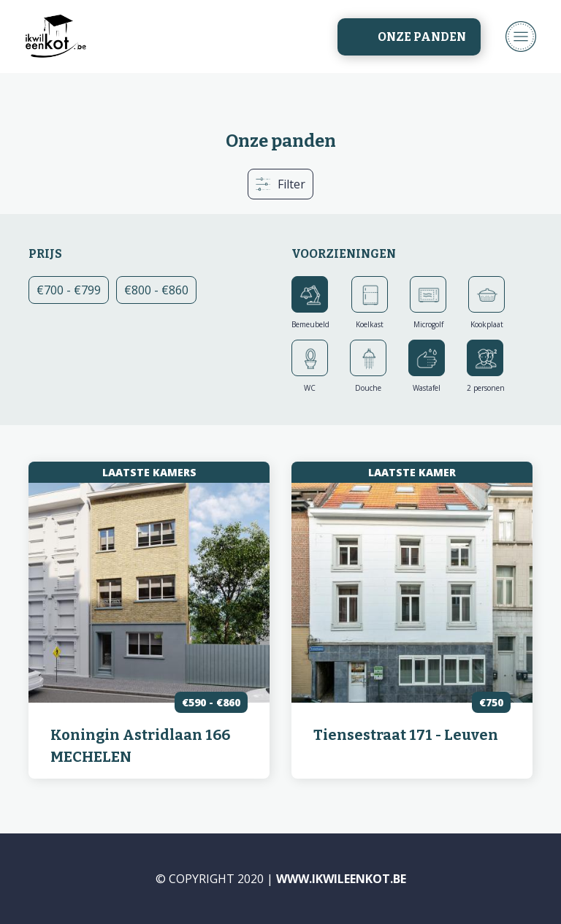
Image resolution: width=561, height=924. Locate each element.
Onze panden (422, 37)
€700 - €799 (73, 290)
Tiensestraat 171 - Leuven (406, 735)
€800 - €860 (160, 293)
